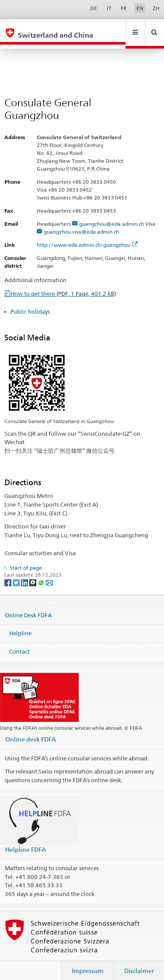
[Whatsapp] (42, 574)
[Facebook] (9, 574)
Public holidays (30, 303)
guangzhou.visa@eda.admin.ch (81, 223)
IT (109, 8)
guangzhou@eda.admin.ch (112, 215)
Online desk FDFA (31, 731)
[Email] (49, 574)
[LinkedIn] (25, 574)
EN (140, 8)
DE (94, 8)
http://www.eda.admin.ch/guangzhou (87, 236)
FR (124, 8)
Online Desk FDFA (28, 606)
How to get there (63, 285)
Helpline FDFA (26, 841)
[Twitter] (17, 574)
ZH (156, 8)
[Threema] (33, 574)
